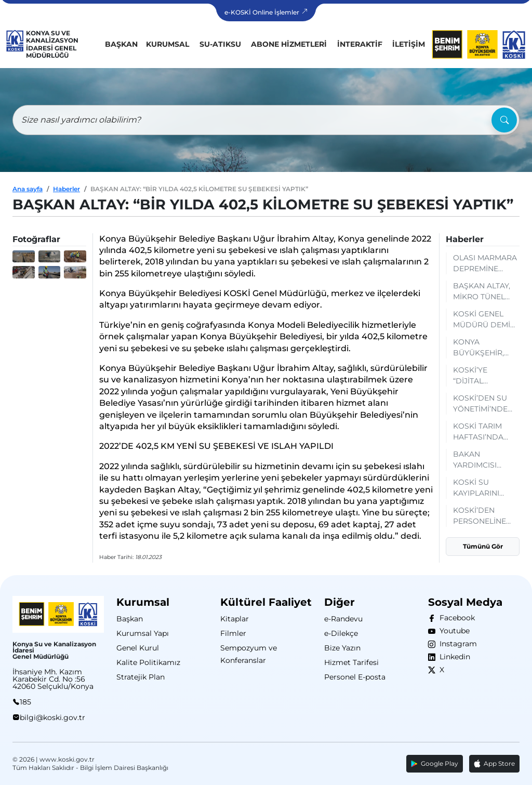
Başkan (121, 44)
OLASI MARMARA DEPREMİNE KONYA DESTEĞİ (485, 264)
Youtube (453, 631)
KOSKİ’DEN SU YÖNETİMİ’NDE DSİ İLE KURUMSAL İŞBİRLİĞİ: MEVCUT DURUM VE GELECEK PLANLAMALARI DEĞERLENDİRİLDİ (486, 404)
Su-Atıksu (220, 44)
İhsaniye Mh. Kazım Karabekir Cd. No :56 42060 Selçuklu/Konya (53, 679)
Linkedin (453, 657)
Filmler (233, 633)
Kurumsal (168, 44)
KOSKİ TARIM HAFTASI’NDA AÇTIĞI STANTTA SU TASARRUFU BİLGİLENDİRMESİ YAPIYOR (486, 432)
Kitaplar (235, 619)
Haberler (66, 189)
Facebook (455, 618)
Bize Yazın (342, 648)
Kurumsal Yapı (143, 633)
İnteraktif (360, 44)
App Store (494, 764)
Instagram (456, 644)
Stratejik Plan (141, 677)
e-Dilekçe (341, 633)
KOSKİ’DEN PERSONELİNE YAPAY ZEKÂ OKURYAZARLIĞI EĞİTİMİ (483, 516)
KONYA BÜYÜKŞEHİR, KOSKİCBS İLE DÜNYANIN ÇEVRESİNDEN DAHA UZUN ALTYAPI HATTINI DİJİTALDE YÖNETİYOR (483, 348)
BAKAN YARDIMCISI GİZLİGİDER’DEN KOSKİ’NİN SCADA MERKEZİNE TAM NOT (484, 460)
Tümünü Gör (483, 546)
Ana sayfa (28, 189)
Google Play (435, 763)
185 (25, 702)
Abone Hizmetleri (289, 44)
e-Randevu (343, 619)
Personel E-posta (355, 677)
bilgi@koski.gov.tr (52, 717)
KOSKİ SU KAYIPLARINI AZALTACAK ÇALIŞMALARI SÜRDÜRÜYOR (480, 488)
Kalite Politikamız (148, 662)
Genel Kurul (138, 648)
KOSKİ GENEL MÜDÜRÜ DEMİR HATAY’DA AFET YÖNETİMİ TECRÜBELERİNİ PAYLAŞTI (484, 320)
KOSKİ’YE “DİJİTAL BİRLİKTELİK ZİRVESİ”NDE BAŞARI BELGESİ (484, 376)
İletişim (409, 44)
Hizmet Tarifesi (351, 662)
